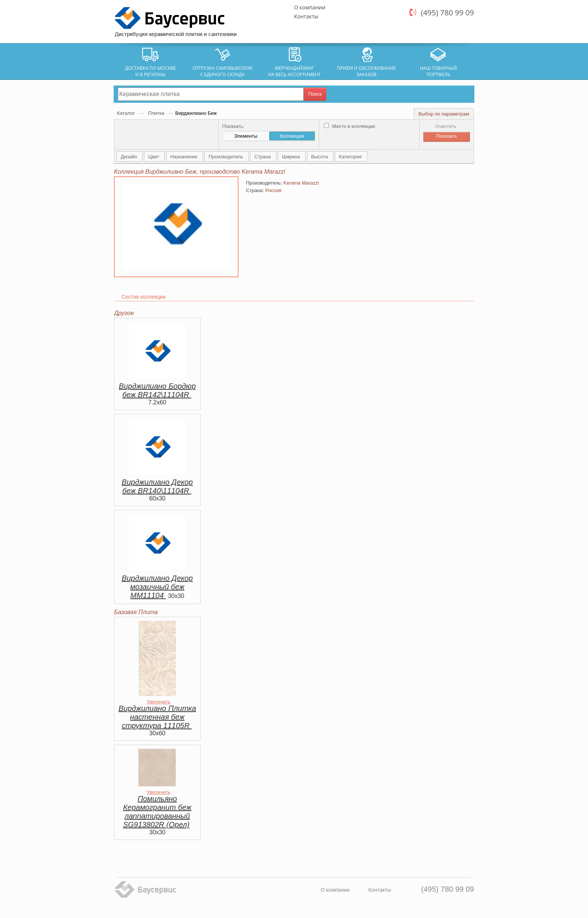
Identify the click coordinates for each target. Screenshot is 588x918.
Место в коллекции (349, 126)
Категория (351, 157)
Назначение (184, 157)
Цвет (154, 157)
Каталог (127, 113)
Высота (320, 157)
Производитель (226, 157)
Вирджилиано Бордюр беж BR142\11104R (157, 390)
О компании (310, 7)
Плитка (156, 113)
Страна (263, 157)
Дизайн (130, 157)
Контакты (306, 16)
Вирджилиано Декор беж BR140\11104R (157, 486)
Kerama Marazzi (301, 183)
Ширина (292, 157)
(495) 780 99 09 (447, 13)
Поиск (315, 94)
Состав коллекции (144, 297)
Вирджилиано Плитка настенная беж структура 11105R (157, 717)
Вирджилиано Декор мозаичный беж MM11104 (157, 587)
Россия (273, 190)
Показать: (233, 126)
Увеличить (158, 702)
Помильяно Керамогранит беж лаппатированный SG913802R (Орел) (157, 812)
